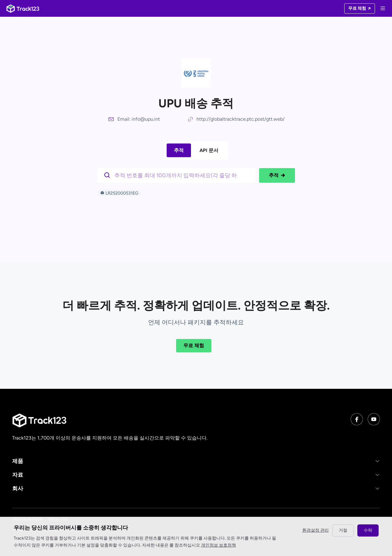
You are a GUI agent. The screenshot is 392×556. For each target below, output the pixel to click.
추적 (179, 150)
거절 (343, 530)
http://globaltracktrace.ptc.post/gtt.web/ (241, 119)
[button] (196, 461)
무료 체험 (194, 345)
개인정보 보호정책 (219, 545)
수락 (368, 530)
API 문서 (209, 150)
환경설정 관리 (316, 530)
